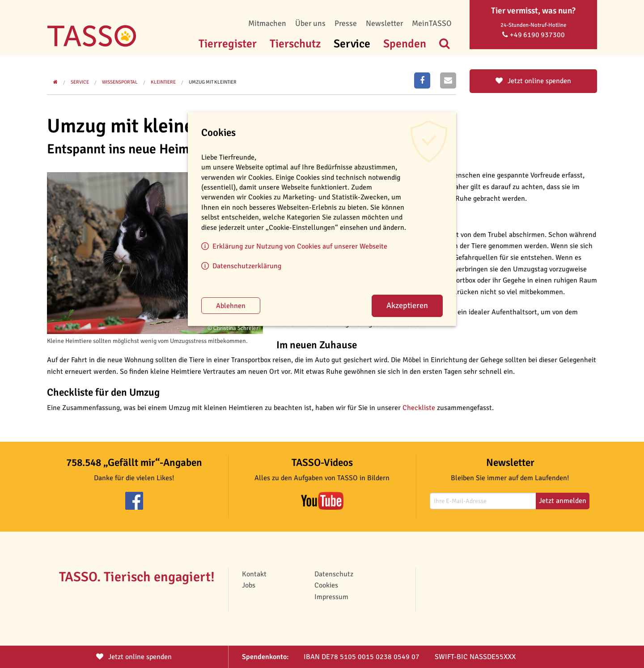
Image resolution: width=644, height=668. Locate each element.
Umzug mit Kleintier (213, 82)
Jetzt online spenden (533, 81)
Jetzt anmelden (563, 501)
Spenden (405, 44)
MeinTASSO (432, 23)
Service (352, 44)
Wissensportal (120, 82)
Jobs (249, 585)
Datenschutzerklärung (247, 266)
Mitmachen (267, 23)
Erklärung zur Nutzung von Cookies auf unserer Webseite (300, 246)
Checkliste (419, 408)
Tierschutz (295, 44)
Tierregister (228, 44)
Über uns (310, 23)
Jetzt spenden (134, 657)
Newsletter (384, 23)
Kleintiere (163, 82)
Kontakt (254, 574)
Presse (346, 23)
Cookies (326, 585)
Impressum (331, 597)
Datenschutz (334, 574)
